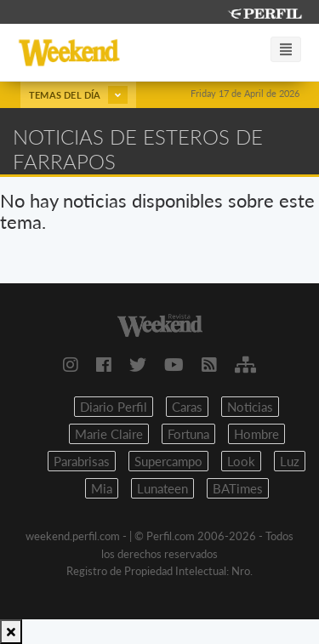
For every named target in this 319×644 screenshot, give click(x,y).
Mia (102, 488)
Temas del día (78, 95)
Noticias (250, 407)
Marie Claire (109, 434)
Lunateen (162, 488)
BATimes (238, 488)
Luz (290, 461)
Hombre (256, 434)
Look (241, 461)
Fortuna (188, 434)
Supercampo (168, 461)
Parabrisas (82, 461)
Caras (187, 407)
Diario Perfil (114, 407)
